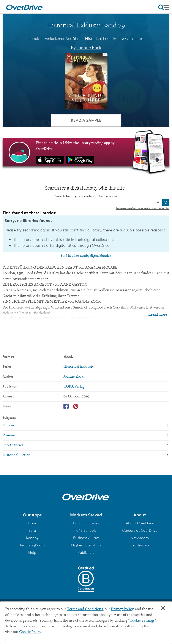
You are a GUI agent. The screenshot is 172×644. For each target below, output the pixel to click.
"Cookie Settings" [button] (142, 621)
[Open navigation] (164, 7)
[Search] (166, 202)
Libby (32, 523)
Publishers (86, 552)
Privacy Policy (122, 609)
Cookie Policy (30, 632)
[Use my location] (158, 203)
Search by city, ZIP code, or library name (86, 196)
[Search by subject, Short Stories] (86, 445)
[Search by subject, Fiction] (86, 426)
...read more (158, 315)
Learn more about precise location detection (143, 208)
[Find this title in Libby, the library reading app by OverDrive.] (86, 152)
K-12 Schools (86, 530)
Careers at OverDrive (140, 530)
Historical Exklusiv (101, 38)
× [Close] (163, 608)
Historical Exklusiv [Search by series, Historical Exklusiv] (79, 367)
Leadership (140, 545)
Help (32, 552)
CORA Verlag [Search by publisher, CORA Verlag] (74, 386)
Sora (32, 530)
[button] (32, 515)
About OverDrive (140, 523)
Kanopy (32, 538)
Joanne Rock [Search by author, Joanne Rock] (89, 47)
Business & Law (86, 538)
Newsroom (140, 538)
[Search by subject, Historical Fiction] (86, 455)
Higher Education (86, 545)
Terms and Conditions (85, 609)
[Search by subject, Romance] (86, 435)
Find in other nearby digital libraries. (86, 256)
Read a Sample (86, 120)
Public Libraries (86, 523)
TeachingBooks (32, 545)
